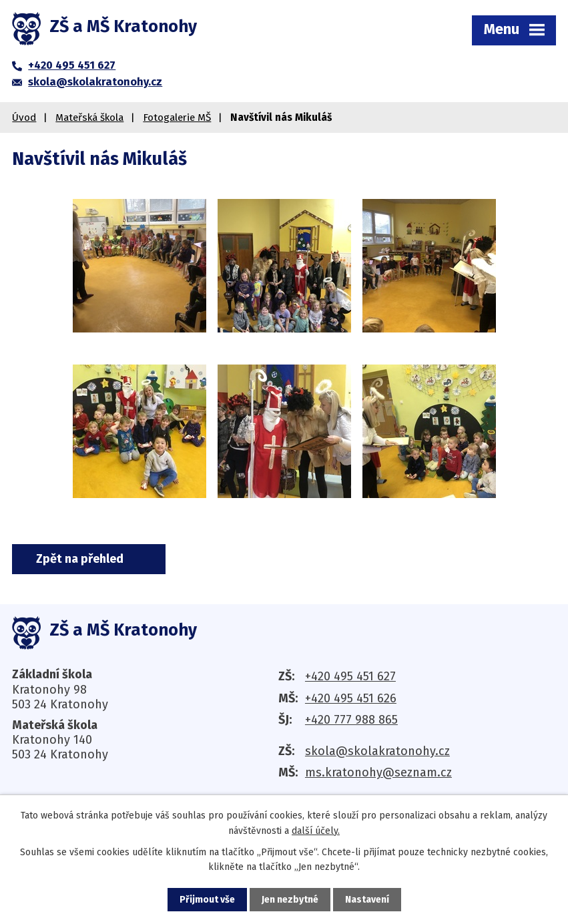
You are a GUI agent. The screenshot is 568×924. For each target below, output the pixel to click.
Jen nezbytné (290, 900)
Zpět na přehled (80, 559)
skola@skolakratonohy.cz (377, 751)
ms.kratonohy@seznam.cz (378, 772)
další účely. (316, 830)
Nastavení (367, 900)
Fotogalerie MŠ (177, 118)
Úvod (24, 118)
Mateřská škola (89, 118)
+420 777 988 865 (351, 720)
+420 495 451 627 (350, 676)
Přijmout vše (207, 900)
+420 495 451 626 (351, 698)
